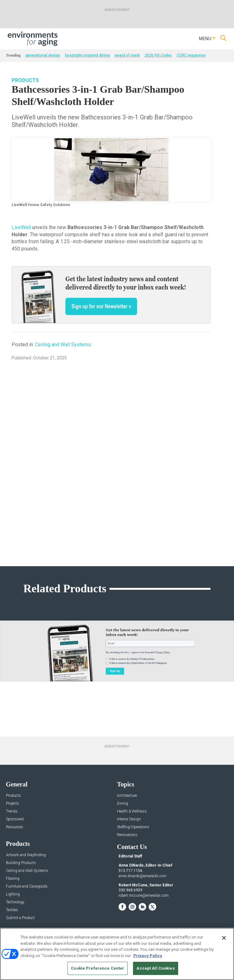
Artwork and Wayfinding (26, 855)
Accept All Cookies (155, 968)
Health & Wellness (132, 811)
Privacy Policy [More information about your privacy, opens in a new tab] (148, 956)
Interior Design (129, 819)
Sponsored (15, 819)
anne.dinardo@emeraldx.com (143, 876)
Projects (13, 804)
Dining (122, 804)
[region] (117, 954)
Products (25, 80)
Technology (15, 902)
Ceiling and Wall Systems (63, 345)
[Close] (224, 938)
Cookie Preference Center (98, 968)
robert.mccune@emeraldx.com (144, 895)
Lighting (13, 894)
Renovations (127, 835)
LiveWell (21, 227)
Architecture (127, 796)
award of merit (127, 55)
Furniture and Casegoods (27, 887)
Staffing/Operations (133, 827)
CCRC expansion (191, 55)
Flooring (13, 879)
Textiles (12, 910)
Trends (12, 811)
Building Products (21, 863)
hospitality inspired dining (87, 55)
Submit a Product (20, 918)
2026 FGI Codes (158, 55)
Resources (15, 827)
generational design (43, 55)
